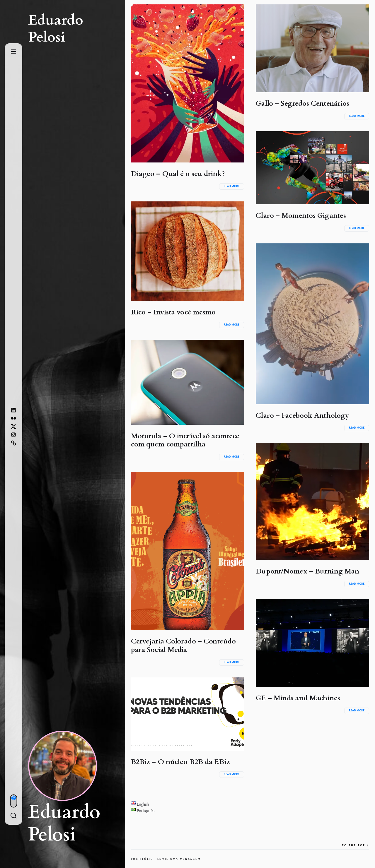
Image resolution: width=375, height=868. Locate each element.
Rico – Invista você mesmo (173, 312)
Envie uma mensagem (179, 859)
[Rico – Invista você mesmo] (188, 251)
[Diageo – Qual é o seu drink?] (188, 83)
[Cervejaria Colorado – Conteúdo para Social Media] (188, 551)
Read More (232, 186)
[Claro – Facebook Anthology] (312, 324)
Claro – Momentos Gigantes (301, 216)
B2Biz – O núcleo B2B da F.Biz (180, 762)
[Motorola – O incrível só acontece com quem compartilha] (188, 382)
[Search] (13, 816)
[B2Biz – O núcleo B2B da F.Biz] (188, 714)
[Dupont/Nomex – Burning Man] (312, 501)
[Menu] (13, 52)
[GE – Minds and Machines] (312, 643)
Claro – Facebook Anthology (302, 416)
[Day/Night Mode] (13, 801)
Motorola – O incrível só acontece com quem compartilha (185, 440)
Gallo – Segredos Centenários (302, 103)
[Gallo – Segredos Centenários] (312, 48)
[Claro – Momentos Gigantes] (312, 168)
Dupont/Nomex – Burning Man (307, 571)
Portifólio (142, 859)
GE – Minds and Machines (298, 698)
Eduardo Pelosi (56, 29)
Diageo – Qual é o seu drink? (178, 174)
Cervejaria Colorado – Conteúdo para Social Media (183, 646)
